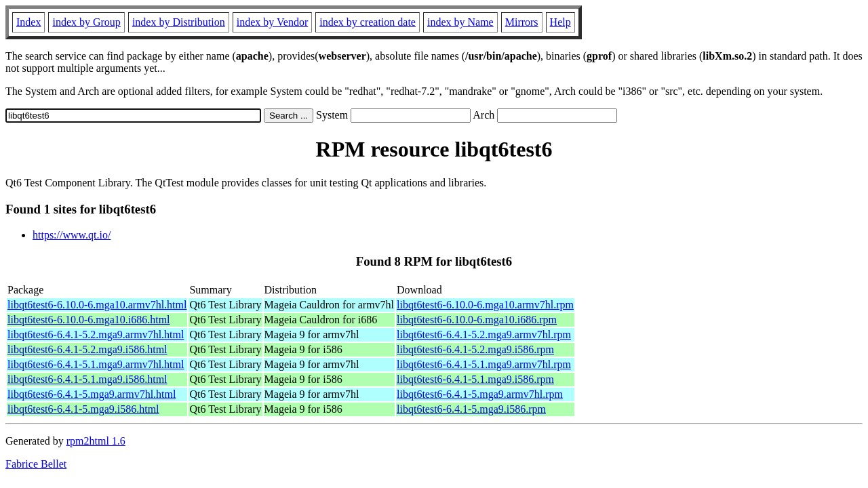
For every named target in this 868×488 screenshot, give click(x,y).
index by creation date (368, 22)
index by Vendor (272, 22)
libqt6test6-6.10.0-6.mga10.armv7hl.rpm (485, 305)
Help (560, 22)
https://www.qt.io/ (72, 235)
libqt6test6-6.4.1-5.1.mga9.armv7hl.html (96, 364)
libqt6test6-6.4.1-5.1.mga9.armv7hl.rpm (484, 364)
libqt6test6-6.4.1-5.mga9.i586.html (83, 409)
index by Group (86, 22)
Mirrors (522, 22)
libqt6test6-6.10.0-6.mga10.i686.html (89, 320)
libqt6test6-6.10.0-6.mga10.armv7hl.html (97, 305)
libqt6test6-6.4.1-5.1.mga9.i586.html (87, 379)
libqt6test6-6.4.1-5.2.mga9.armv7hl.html (96, 334)
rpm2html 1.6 (96, 441)
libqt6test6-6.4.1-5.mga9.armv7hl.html (92, 394)
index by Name (460, 22)
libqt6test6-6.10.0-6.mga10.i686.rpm (477, 320)
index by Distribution (179, 22)
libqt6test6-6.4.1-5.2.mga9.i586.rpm (475, 349)
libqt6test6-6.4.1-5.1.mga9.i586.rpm (475, 379)
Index (28, 22)
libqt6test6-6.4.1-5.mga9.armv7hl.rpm (480, 394)
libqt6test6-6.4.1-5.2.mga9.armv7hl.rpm (484, 334)
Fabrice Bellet (36, 464)
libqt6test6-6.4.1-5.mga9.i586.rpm (471, 409)
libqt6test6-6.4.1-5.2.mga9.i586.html (87, 349)
